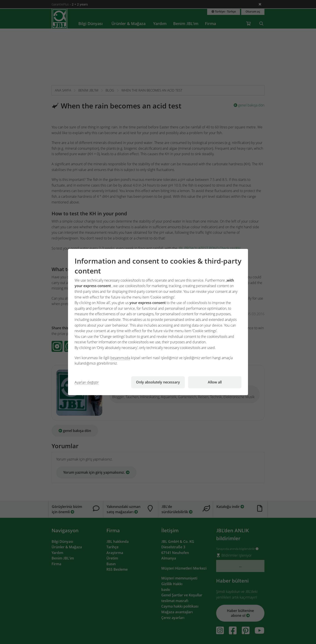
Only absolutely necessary (158, 382)
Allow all (215, 382)
